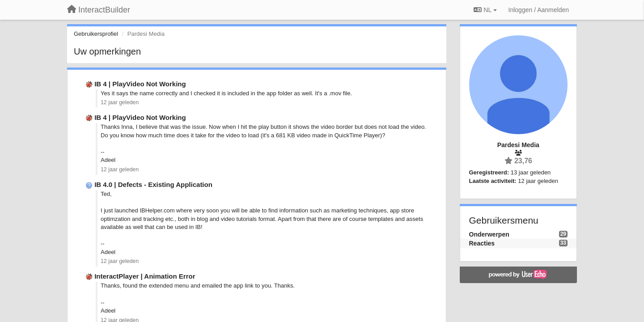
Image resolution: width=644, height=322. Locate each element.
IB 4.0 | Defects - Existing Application (153, 184)
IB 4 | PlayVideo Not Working (140, 84)
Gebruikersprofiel (96, 34)
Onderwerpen (489, 234)
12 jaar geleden (120, 102)
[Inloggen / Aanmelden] (539, 10)
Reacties (482, 243)
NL (485, 10)
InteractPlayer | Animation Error (145, 276)
